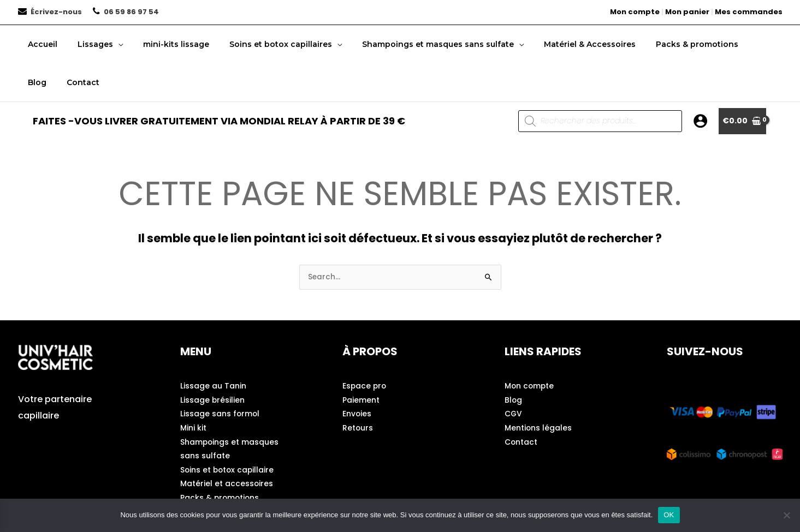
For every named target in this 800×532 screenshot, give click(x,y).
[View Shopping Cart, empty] (742, 121)
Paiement (361, 401)
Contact (521, 444)
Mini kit (193, 429)
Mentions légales (538, 429)
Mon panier (687, 12)
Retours (358, 429)
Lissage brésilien (213, 401)
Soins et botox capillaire (228, 472)
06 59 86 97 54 (131, 12)
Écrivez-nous (56, 12)
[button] (111, 44)
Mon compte (635, 12)
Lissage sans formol (220, 415)
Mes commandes (749, 12)
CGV (514, 415)
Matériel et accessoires (227, 486)
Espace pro (365, 387)
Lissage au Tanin (213, 387)
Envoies (357, 415)
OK (669, 515)
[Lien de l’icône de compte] (700, 121)
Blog (514, 401)
